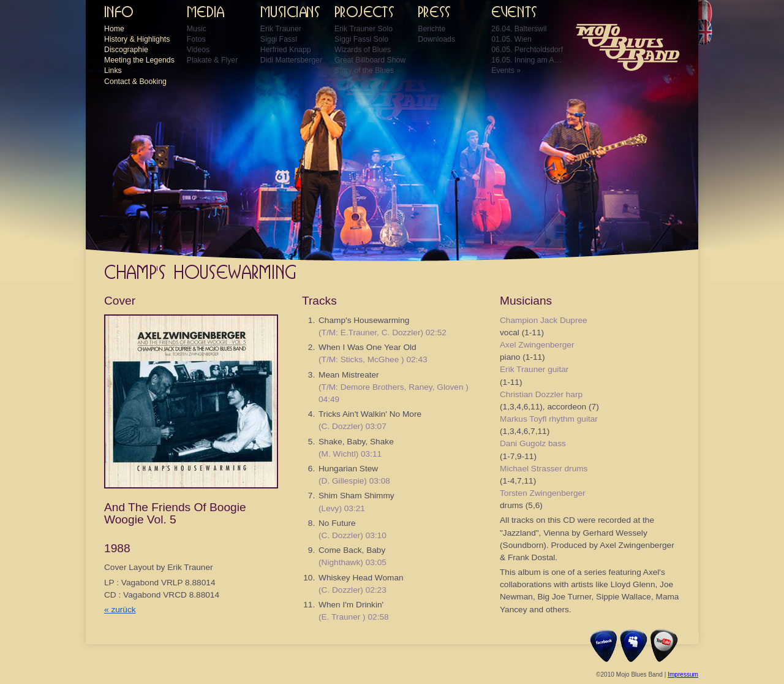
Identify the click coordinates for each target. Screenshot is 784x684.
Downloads (436, 39)
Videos (198, 50)
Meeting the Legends (139, 60)
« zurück (120, 610)
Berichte (432, 29)
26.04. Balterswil (519, 29)
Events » (506, 70)
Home (114, 29)
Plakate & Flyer (212, 60)
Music (197, 29)
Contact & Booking (135, 82)
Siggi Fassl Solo (361, 39)
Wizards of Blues (363, 50)
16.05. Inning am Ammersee (528, 60)
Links (113, 70)
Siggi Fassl (279, 39)
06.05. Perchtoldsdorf (527, 50)
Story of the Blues (364, 70)
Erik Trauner (281, 29)
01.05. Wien (511, 39)
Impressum (683, 674)
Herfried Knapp (286, 50)
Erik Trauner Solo (364, 29)
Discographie (126, 50)
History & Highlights (137, 39)
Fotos (196, 39)
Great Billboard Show (370, 60)
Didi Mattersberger (291, 60)
